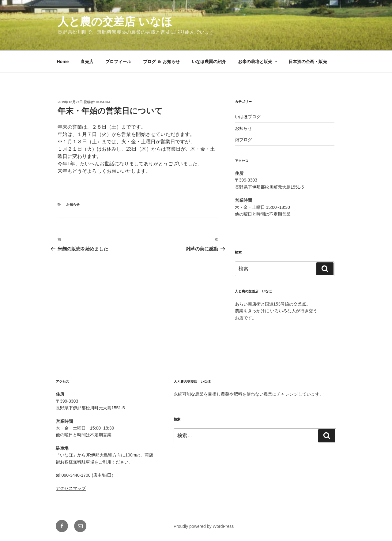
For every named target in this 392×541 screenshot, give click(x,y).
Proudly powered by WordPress (204, 526)
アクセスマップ (71, 488)
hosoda (103, 102)
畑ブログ (243, 140)
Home (63, 62)
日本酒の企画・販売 (308, 62)
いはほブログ (248, 117)
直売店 (87, 62)
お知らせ (73, 205)
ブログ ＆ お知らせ (161, 62)
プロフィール (118, 62)
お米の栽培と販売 (258, 62)
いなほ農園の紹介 (209, 62)
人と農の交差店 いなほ (115, 22)
